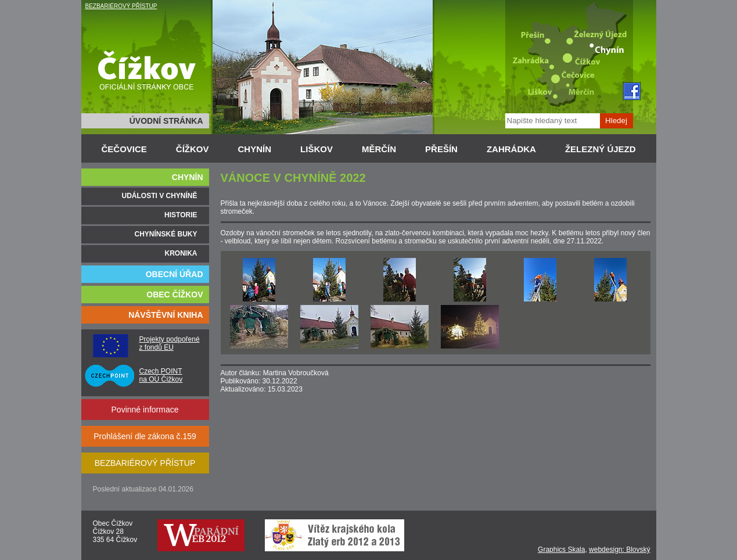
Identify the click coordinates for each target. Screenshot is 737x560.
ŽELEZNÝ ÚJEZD (601, 149)
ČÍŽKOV (193, 149)
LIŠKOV (317, 149)
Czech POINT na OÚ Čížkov (161, 375)
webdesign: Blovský (619, 550)
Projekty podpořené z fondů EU (170, 343)
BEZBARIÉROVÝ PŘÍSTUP (121, 6)
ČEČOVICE (124, 149)
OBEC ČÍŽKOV (175, 295)
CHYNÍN (255, 149)
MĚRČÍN (379, 149)
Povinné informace (145, 410)
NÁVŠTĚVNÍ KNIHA (166, 315)
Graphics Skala (561, 550)
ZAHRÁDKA (511, 149)
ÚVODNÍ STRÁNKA (166, 121)
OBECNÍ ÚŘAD (175, 274)
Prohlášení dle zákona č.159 (145, 436)
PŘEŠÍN (441, 149)
